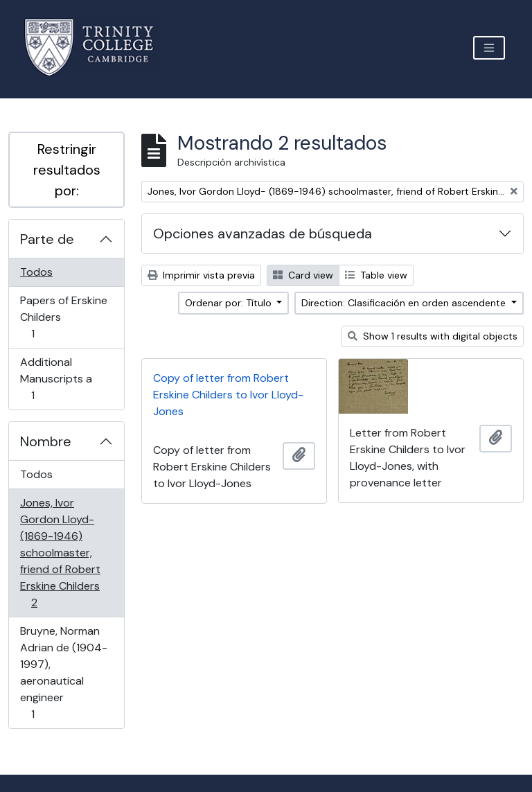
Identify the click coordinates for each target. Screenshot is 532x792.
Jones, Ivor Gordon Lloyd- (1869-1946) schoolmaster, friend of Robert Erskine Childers (60, 553)
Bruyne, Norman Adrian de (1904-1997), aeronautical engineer (63, 672)
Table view (376, 275)
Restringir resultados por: (67, 170)
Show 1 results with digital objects (433, 336)
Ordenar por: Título (230, 303)
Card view (303, 275)
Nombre (46, 441)
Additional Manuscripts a (56, 379)
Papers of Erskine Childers (63, 317)
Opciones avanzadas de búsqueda (263, 234)
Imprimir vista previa (201, 275)
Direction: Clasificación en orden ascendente (405, 303)
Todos (36, 272)
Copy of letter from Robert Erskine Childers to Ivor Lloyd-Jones (228, 395)
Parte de (47, 239)
